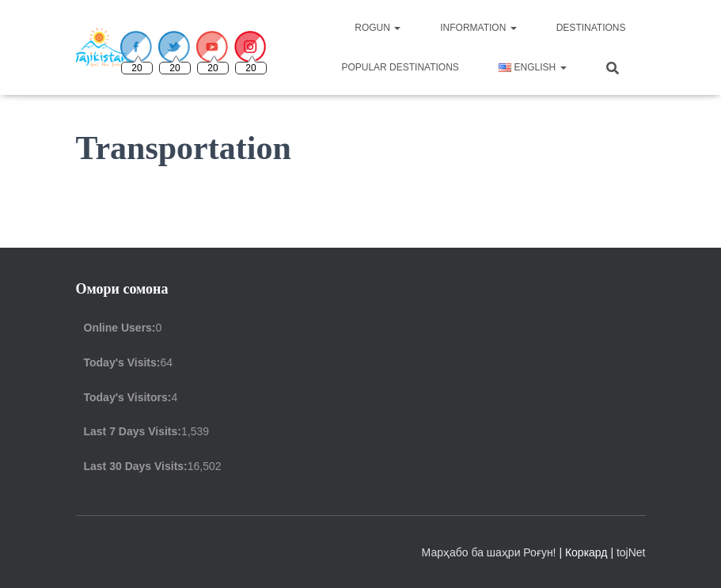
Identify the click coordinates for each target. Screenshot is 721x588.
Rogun (378, 28)
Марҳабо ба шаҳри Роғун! (491, 552)
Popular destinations (400, 67)
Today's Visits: (122, 362)
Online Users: (120, 328)
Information (478, 28)
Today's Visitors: (128, 397)
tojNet (631, 552)
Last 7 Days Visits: (133, 431)
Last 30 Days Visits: (136, 466)
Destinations (591, 28)
